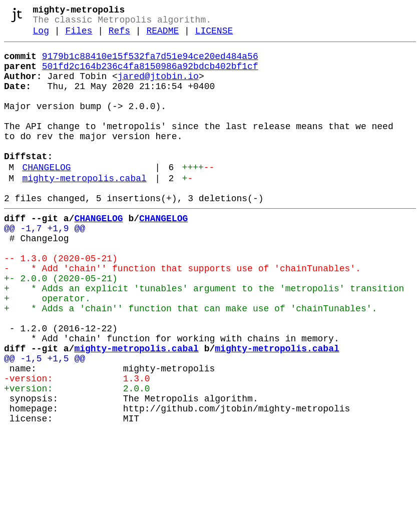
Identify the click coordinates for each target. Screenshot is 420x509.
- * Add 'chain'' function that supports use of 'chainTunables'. (182, 314)
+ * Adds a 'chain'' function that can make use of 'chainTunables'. (190, 362)
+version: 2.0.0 (77, 458)
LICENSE (214, 36)
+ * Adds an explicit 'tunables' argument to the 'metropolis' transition (204, 338)
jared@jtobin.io (158, 88)
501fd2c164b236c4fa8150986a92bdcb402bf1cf (150, 76)
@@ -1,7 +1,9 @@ (45, 266)
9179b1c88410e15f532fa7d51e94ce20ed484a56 (150, 64)
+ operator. (47, 350)
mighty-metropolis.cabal (84, 210)
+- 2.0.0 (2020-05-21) (61, 326)
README (162, 36)
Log (41, 36)
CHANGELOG (46, 197)
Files (79, 36)
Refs (119, 36)
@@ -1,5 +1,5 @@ (45, 422)
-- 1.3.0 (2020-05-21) (61, 302)
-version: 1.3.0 (77, 446)
